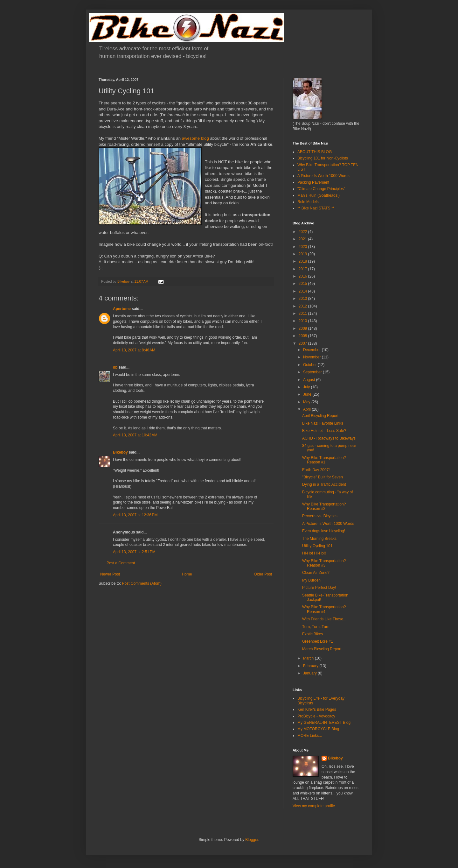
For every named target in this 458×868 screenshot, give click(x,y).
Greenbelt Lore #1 (318, 641)
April (307, 409)
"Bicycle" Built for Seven (323, 477)
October (310, 365)
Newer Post (110, 574)
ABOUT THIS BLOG (315, 152)
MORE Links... (310, 736)
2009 (303, 328)
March (309, 658)
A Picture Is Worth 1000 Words (323, 176)
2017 (303, 269)
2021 (303, 239)
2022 (303, 232)
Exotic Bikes (312, 634)
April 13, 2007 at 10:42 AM (135, 435)
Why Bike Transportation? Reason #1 (324, 460)
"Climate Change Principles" (321, 189)
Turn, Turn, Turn (316, 627)
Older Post (263, 574)
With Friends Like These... (324, 619)
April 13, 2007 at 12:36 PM (135, 515)
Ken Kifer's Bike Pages (317, 709)
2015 (303, 284)
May (307, 402)
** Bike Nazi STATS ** (316, 208)
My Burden (311, 580)
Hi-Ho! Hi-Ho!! (314, 553)
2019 (303, 254)
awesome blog (195, 138)
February (311, 666)
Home (187, 574)
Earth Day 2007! (316, 470)
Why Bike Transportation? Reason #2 (324, 506)
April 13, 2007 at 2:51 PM (134, 552)
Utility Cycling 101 (317, 546)
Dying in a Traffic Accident (324, 484)
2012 (303, 306)
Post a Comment (121, 563)
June (308, 394)
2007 (303, 343)
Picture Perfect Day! (319, 588)
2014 (303, 291)
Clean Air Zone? (316, 573)
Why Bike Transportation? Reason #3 (324, 563)
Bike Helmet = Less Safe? (324, 431)
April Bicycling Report (320, 416)
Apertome (122, 309)
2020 (303, 247)
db (115, 367)
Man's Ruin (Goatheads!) (319, 195)
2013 (303, 299)
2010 (303, 321)
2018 (303, 261)
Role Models (308, 202)
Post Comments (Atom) (142, 583)
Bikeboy (120, 452)
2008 (303, 336)
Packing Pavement (313, 182)
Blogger (252, 840)
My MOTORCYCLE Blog (318, 729)
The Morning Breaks (319, 539)
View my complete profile (314, 806)
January (310, 673)
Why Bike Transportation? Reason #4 (324, 609)
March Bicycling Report (322, 649)
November (312, 357)
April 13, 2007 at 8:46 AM (134, 350)
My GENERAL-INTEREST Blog (324, 723)
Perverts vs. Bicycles (320, 516)
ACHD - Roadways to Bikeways (329, 438)
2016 (303, 276)
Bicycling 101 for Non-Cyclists (323, 158)
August (310, 380)
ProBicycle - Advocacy (316, 716)
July (307, 387)
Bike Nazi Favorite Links (323, 423)
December (312, 350)
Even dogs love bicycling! (324, 531)
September (313, 372)
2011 (303, 314)
